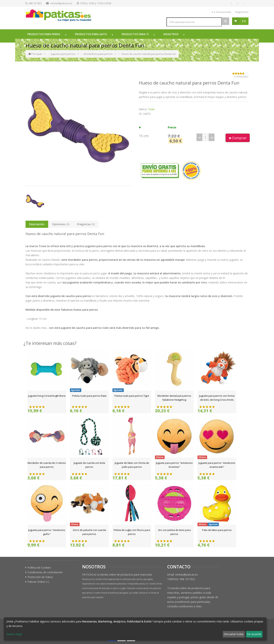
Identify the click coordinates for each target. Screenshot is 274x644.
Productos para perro (44, 34)
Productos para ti (135, 34)
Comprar (238, 138)
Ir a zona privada (221, 12)
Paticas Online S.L (38, 582)
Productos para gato (91, 34)
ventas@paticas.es (61, 3)
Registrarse (242, 12)
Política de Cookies (39, 568)
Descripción (37, 224)
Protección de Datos (40, 577)
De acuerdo (254, 634)
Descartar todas (234, 634)
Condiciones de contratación (45, 572)
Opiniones (61, 224)
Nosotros (171, 34)
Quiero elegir (14, 634)
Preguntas (86, 224)
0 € (244, 21)
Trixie (151, 109)
